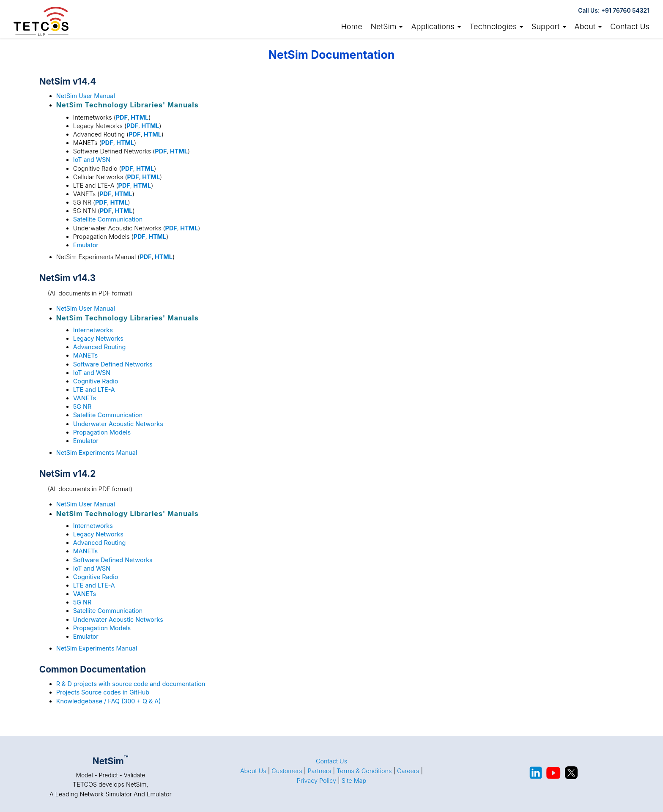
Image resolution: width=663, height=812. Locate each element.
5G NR (82, 406)
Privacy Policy (316, 781)
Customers (287, 771)
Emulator (86, 245)
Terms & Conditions (364, 771)
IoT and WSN (92, 160)
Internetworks (93, 330)
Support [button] (549, 26)
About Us (253, 771)
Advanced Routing (100, 347)
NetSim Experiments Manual (97, 452)
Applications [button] (436, 26)
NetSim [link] (387, 26)
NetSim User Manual (86, 96)
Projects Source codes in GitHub (103, 692)
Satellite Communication (108, 219)
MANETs (85, 355)
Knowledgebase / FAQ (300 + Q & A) (109, 701)
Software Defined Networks (113, 364)
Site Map (354, 781)
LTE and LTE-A (94, 390)
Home (351, 26)
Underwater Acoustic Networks (118, 424)
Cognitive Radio (96, 381)
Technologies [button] (496, 26)
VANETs (85, 398)
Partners (319, 771)
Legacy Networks (98, 338)
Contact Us (630, 26)
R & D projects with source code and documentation (131, 684)
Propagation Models (102, 432)
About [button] (588, 26)
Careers (408, 771)
